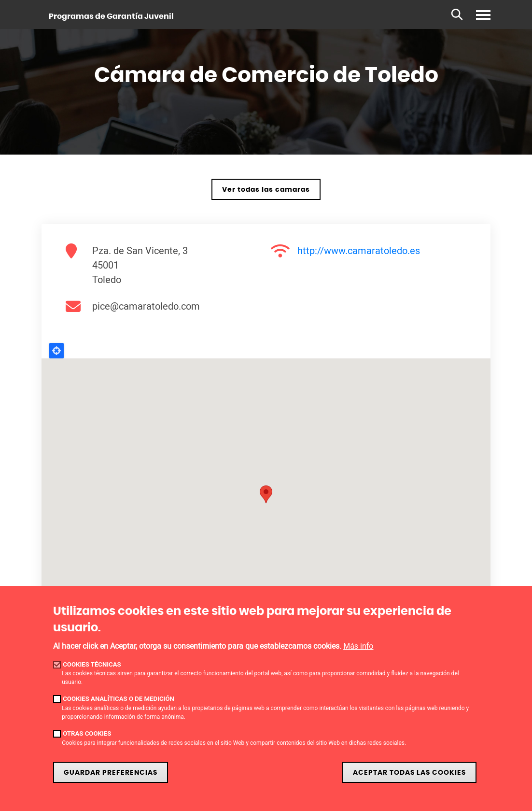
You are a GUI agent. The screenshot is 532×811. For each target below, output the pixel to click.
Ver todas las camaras (266, 190)
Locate (56, 351)
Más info (358, 646)
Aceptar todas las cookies (409, 773)
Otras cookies (87, 733)
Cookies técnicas (92, 664)
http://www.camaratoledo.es (359, 250)
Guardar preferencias (111, 773)
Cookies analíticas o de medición (119, 699)
